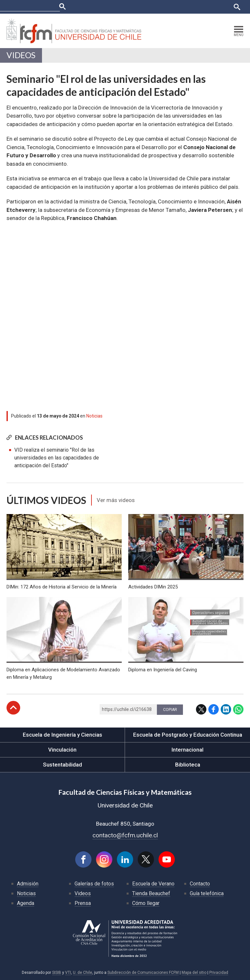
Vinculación (62, 750)
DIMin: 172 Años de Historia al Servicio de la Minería (62, 587)
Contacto (200, 884)
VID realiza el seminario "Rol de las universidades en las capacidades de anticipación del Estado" (57, 458)
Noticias (94, 416)
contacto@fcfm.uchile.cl (125, 835)
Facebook (214, 709)
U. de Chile (83, 973)
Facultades (92, 7)
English (221, 7)
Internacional (187, 750)
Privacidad (219, 973)
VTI (68, 973)
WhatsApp (238, 709)
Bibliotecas (197, 7)
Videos (21, 55)
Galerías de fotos (94, 884)
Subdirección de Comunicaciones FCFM (143, 973)
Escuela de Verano (153, 884)
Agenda (26, 903)
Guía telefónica (207, 893)
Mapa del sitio (194, 973)
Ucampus (149, 7)
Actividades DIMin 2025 (153, 587)
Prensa (83, 903)
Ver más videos (116, 500)
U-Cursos (125, 7)
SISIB (57, 973)
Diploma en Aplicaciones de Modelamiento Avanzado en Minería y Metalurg (63, 673)
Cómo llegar (146, 903)
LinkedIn (226, 709)
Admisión (28, 884)
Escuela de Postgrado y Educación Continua (188, 735)
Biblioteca (188, 765)
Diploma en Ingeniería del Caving (163, 670)
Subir (13, 708)
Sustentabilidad (62, 765)
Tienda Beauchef (151, 893)
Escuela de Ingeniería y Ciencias (62, 735)
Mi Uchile (172, 7)
